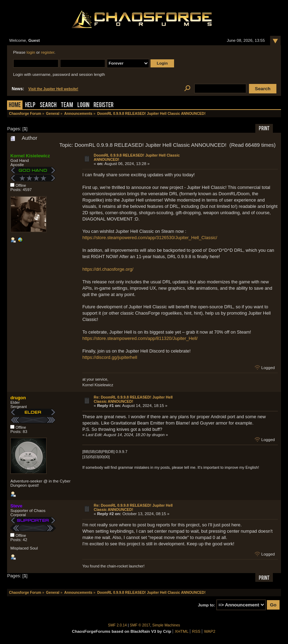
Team (67, 106)
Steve (16, 506)
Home (15, 106)
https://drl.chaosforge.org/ (108, 269)
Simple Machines (166, 625)
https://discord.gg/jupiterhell (110, 357)
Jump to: (207, 605)
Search (48, 106)
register (48, 52)
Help (30, 106)
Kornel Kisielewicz (30, 156)
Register (104, 106)
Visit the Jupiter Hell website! (53, 89)
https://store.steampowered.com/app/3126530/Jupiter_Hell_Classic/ (150, 238)
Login (83, 106)
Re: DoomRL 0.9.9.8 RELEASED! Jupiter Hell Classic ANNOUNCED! (133, 399)
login (31, 52)
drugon (18, 398)
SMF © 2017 (140, 625)
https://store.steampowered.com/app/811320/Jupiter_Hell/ (140, 338)
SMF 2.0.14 (117, 625)
